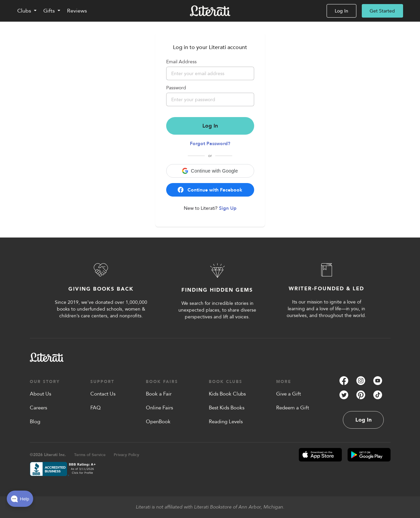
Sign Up (228, 208)
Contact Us (103, 394)
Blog (35, 422)
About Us (40, 394)
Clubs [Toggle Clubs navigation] (24, 11)
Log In (341, 11)
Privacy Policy (126, 455)
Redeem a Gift (293, 408)
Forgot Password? (210, 144)
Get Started (382, 11)
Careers (38, 408)
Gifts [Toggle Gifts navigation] (49, 11)
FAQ (96, 408)
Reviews (77, 11)
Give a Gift (289, 394)
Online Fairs (159, 408)
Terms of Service (90, 455)
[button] (210, 171)
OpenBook (158, 422)
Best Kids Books (227, 408)
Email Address (181, 62)
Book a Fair (159, 394)
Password (176, 88)
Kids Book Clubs (227, 394)
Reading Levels (226, 422)
